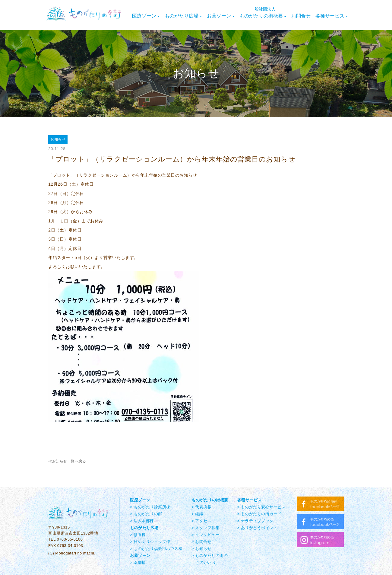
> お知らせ (201, 549)
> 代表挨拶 (201, 507)
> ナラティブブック (255, 521)
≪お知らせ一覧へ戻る (67, 461)
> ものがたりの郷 (146, 514)
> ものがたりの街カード (259, 514)
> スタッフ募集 (205, 528)
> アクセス (201, 521)
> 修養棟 (138, 535)
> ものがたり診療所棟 (150, 507)
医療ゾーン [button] (146, 16)
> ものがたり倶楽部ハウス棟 (156, 549)
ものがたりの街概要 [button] (263, 13)
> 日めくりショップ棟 (150, 542)
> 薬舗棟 (138, 562)
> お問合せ (201, 542)
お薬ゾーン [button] (221, 16)
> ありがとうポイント (258, 528)
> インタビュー (205, 535)
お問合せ (301, 16)
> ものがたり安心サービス (262, 507)
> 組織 (197, 514)
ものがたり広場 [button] (183, 16)
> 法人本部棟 (142, 521)
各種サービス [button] (332, 16)
